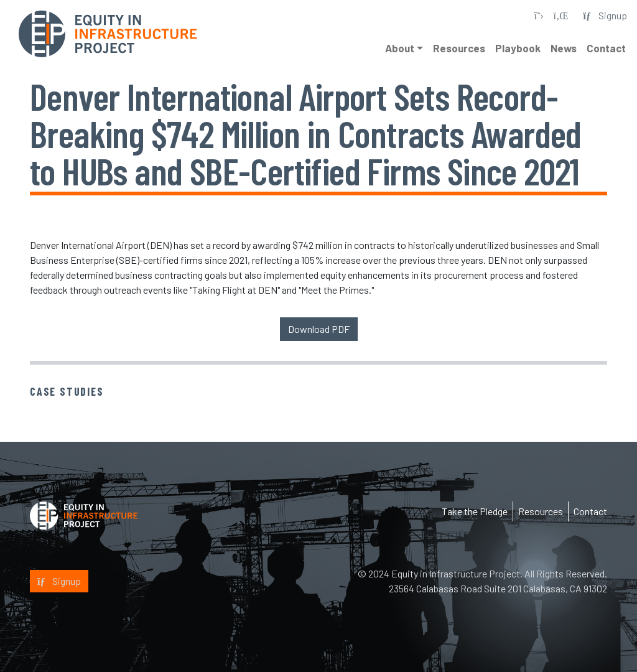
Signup (59, 581)
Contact (606, 48)
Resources (459, 48)
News (564, 48)
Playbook (518, 48)
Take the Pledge (475, 511)
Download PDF (319, 329)
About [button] (400, 48)
